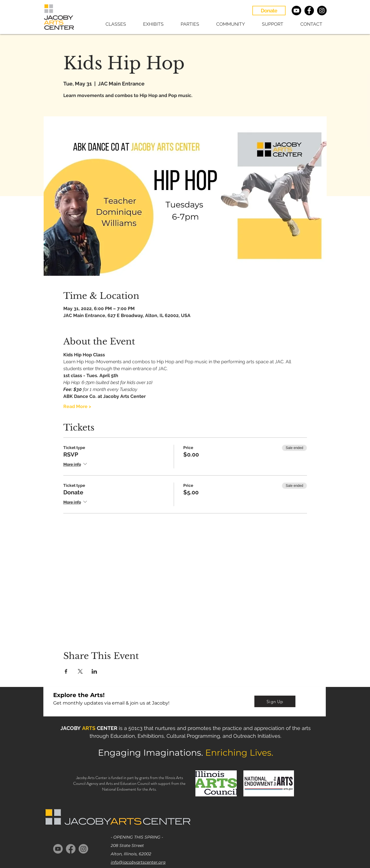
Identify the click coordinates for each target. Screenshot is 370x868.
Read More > (77, 406)
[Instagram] (83, 849)
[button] (112, 24)
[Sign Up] (275, 701)
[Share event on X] (80, 671)
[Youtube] (296, 11)
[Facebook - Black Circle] (309, 11)
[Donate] (269, 11)
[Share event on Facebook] (66, 671)
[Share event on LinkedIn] (94, 671)
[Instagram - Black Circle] (322, 11)
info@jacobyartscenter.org (138, 862)
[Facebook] (71, 849)
